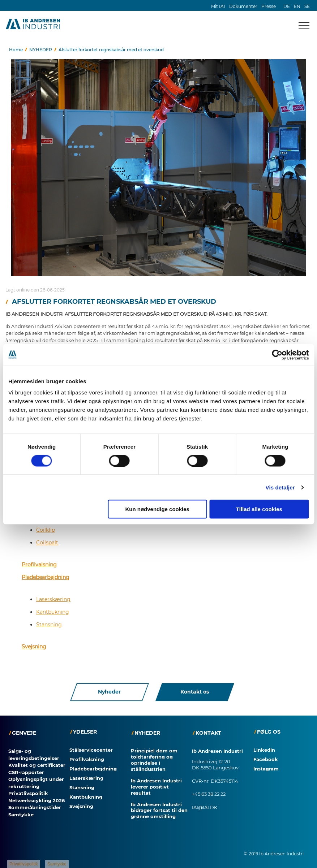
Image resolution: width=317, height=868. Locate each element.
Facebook (266, 759)
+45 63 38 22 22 (209, 794)
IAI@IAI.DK (205, 807)
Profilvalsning (39, 565)
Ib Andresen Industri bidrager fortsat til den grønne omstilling (159, 811)
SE (307, 6)
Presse (269, 6)
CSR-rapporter (26, 772)
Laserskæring (53, 599)
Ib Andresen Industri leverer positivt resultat (156, 787)
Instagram (266, 769)
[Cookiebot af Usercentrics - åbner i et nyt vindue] (277, 355)
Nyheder (110, 692)
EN (297, 6)
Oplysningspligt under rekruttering (36, 783)
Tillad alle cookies (259, 509)
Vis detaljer (280, 487)
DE (287, 6)
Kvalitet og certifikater (37, 765)
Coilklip (46, 530)
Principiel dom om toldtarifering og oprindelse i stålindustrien (154, 760)
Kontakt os (195, 692)
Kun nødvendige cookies (157, 509)
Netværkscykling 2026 (37, 800)
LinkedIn (264, 750)
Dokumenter (243, 6)
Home (16, 50)
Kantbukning (53, 612)
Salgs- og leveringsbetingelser (34, 755)
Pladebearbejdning (46, 577)
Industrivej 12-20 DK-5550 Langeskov (215, 765)
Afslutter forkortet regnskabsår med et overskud (111, 50)
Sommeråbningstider (35, 807)
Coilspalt (47, 543)
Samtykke (21, 815)
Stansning (49, 625)
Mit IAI (218, 6)
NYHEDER (41, 50)
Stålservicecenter (91, 750)
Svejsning (34, 647)
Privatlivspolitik (28, 793)
